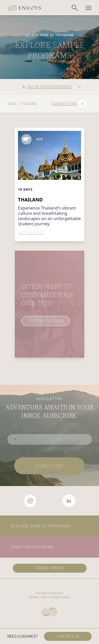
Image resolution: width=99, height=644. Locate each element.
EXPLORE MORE (31, 232)
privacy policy (50, 593)
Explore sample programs (41, 526)
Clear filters (69, 104)
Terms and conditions (49, 597)
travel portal (49, 568)
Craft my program (32, 547)
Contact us (68, 636)
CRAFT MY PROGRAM (46, 321)
